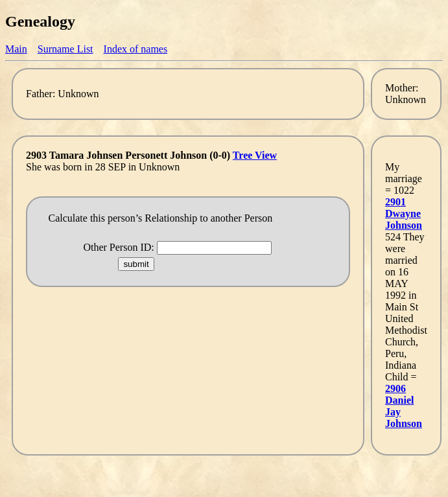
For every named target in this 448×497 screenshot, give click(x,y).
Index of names (136, 49)
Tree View (255, 155)
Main (16, 49)
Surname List (65, 49)
